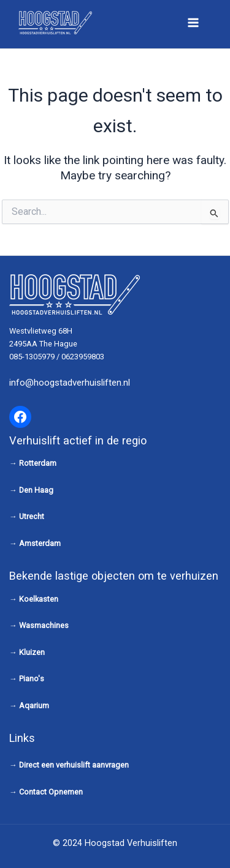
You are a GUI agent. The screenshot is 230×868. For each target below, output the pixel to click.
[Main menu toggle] (193, 22)
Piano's (32, 679)
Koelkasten (39, 599)
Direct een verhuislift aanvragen (74, 765)
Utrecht (32, 516)
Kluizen (32, 652)
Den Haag (36, 490)
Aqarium (34, 705)
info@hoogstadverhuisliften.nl (70, 383)
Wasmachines (44, 625)
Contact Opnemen (51, 792)
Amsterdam (40, 543)
